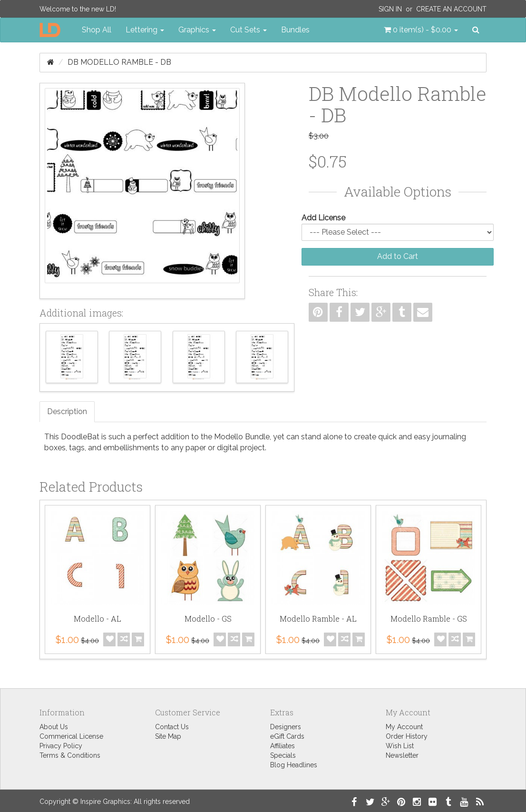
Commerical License (71, 736)
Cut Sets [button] (248, 30)
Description (67, 411)
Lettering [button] (145, 30)
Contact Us (172, 727)
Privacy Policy (61, 746)
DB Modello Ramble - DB (119, 62)
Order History (407, 736)
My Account (404, 727)
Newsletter (402, 755)
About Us (54, 727)
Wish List (400, 746)
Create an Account (451, 9)
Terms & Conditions (70, 755)
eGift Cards (287, 736)
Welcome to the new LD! (78, 9)
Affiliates (282, 746)
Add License (323, 218)
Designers (286, 727)
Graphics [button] (197, 30)
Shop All (97, 30)
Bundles (295, 30)
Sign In (390, 9)
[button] (421, 30)
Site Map (168, 736)
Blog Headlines (294, 765)
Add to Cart (398, 256)
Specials (283, 755)
